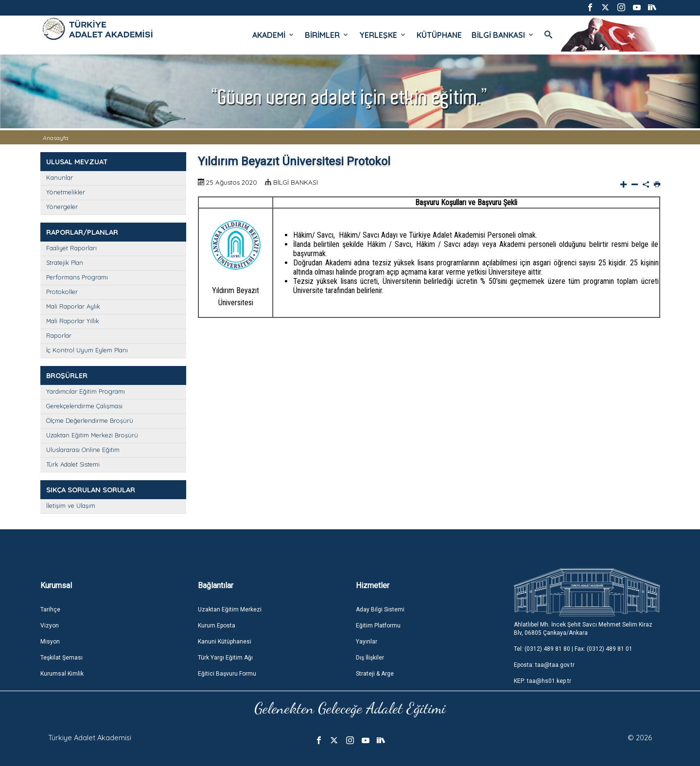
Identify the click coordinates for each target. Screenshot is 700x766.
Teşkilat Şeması (61, 658)
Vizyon (50, 626)
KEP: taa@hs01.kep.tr (542, 681)
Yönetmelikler (66, 192)
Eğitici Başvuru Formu (227, 674)
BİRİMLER (327, 35)
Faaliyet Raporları (71, 248)
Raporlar (59, 335)
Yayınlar (367, 642)
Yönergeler (62, 207)
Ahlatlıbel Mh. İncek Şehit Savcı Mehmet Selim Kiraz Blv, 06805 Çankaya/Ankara (583, 629)
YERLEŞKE (383, 35)
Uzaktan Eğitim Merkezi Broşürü (92, 435)
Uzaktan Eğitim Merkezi (230, 609)
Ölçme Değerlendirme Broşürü (90, 420)
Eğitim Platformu (378, 626)
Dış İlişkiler (370, 658)
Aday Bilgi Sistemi (380, 609)
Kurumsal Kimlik (62, 674)
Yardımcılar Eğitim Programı (86, 391)
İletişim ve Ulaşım (71, 505)
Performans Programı (77, 277)
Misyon (50, 642)
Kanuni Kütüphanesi (225, 642)
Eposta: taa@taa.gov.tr (544, 665)
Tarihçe (50, 609)
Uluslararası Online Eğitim (83, 450)
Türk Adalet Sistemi (73, 464)
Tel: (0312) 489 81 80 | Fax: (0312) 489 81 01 (573, 649)
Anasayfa (56, 138)
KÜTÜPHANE (439, 35)
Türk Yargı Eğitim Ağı (225, 658)
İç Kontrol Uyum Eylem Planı (87, 350)
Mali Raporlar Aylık (73, 306)
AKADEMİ (274, 35)
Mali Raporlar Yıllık (73, 321)
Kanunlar (60, 177)
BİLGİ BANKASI (503, 35)
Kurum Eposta (217, 626)
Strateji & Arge (375, 674)
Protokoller (62, 292)
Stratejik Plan (65, 262)
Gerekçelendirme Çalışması (84, 406)
